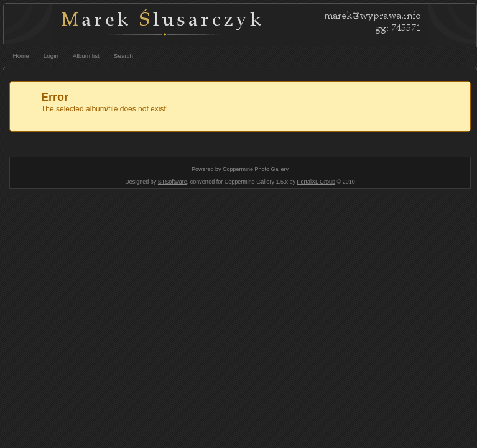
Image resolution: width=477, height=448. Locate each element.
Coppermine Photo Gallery (256, 169)
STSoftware (173, 182)
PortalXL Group (316, 182)
